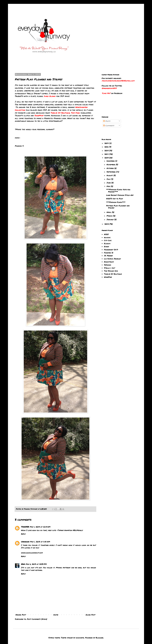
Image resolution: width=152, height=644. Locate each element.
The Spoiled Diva (111, 271)
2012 (107, 224)
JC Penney (108, 256)
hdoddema (80, 638)
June (109, 183)
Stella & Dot (110, 268)
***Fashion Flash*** (116, 202)
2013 (107, 158)
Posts (107, 121)
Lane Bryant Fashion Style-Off (120, 195)
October (110, 168)
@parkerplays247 (109, 88)
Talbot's (19, 96)
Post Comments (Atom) (37, 619)
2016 (107, 147)
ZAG (23, 564)
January (110, 219)
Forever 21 (109, 253)
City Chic (108, 240)
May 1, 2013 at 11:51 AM (40, 542)
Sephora (108, 265)
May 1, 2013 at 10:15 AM (40, 527)
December (111, 161)
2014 (107, 154)
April (109, 212)
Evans (106, 246)
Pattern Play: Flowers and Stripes (118, 207)
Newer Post (21, 615)
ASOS (106, 234)
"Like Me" (106, 93)
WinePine (108, 277)
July (109, 179)
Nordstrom (109, 262)
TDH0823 (25, 527)
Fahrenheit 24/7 (111, 250)
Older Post (91, 615)
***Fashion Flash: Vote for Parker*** (118, 191)
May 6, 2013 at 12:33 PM (36, 564)
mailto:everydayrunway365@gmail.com (118, 81)
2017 (107, 143)
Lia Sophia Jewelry (112, 259)
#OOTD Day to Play (115, 199)
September (111, 172)
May (109, 186)
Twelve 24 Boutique (113, 274)
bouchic (107, 237)
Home (56, 615)
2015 (107, 150)
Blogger (100, 638)
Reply (23, 534)
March (110, 216)
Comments (109, 125)
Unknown (25, 542)
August (110, 175)
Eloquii (107, 243)
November (111, 164)
